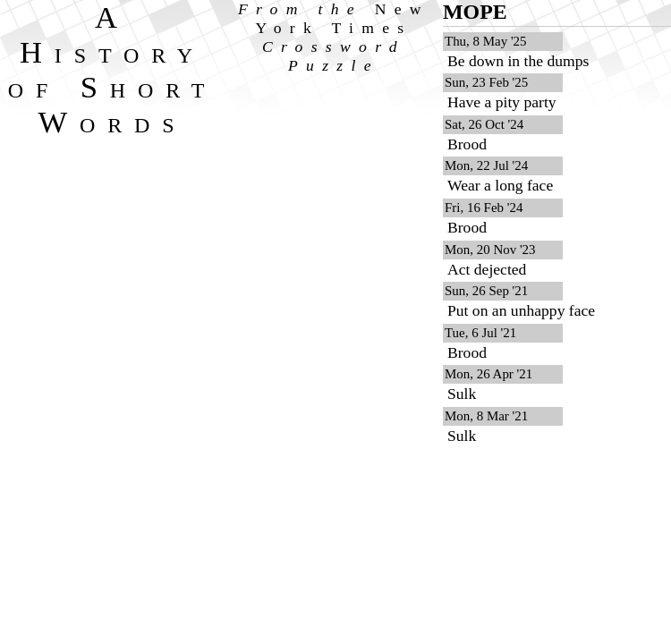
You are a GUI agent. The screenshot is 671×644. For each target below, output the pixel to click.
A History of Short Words (112, 69)
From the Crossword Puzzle (334, 37)
